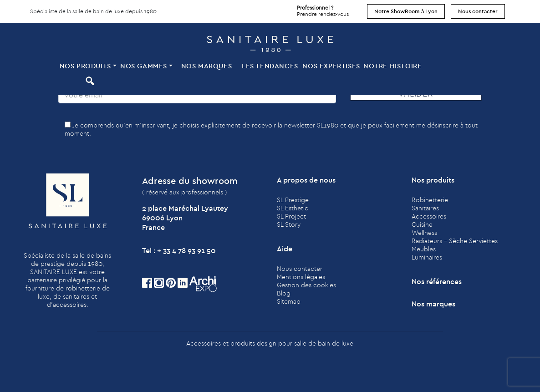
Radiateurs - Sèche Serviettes (455, 241)
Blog (284, 293)
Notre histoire (392, 66)
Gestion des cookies (306, 285)
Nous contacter (478, 11)
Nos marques (207, 66)
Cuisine (422, 224)
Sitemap (289, 301)
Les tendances (270, 66)
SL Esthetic (293, 208)
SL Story (289, 224)
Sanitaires (425, 208)
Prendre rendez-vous (323, 9)
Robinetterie (430, 200)
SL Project (291, 216)
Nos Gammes (144, 66)
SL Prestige (293, 200)
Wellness (424, 233)
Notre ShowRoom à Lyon (406, 11)
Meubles (424, 249)
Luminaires (427, 257)
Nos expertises (331, 66)
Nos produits (85, 66)
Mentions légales (301, 277)
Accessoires (429, 216)
